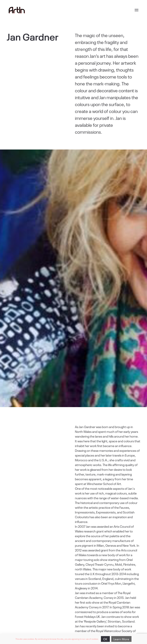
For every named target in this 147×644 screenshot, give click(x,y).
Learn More (121, 639)
